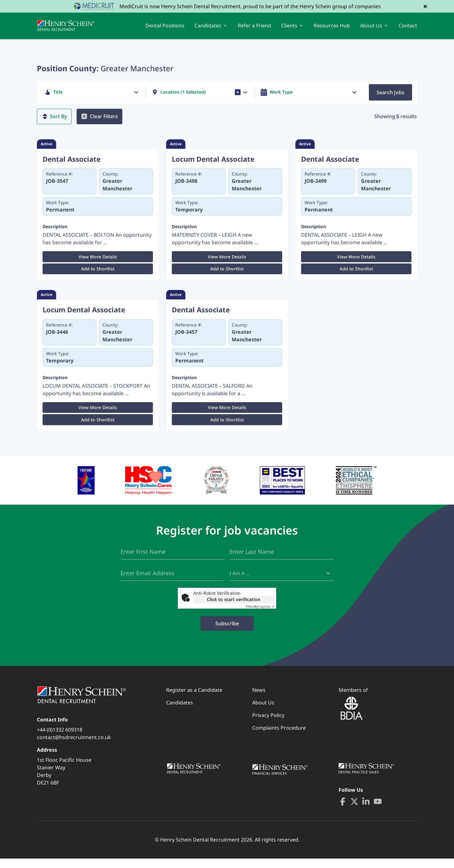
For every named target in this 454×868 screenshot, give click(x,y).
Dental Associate (72, 165)
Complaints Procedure (279, 737)
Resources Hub (332, 28)
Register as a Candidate (194, 699)
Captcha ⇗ (260, 616)
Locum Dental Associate (213, 165)
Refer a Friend (254, 28)
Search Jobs (390, 98)
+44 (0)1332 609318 (60, 739)
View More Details (98, 263)
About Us (263, 712)
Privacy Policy (268, 725)
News (259, 699)
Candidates (180, 712)
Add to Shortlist (98, 275)
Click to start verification (234, 609)
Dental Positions (165, 28)
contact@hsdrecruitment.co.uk (74, 747)
